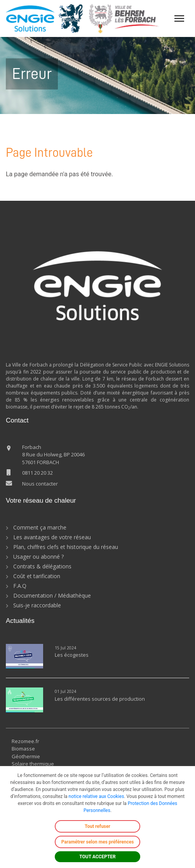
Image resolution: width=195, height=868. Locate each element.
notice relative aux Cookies (97, 796)
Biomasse (23, 749)
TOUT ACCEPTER (97, 857)
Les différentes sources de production (100, 699)
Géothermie (26, 756)
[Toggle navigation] (179, 18)
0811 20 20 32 (37, 473)
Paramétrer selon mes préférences (98, 842)
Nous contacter (40, 484)
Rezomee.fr (25, 741)
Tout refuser (97, 826)
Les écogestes (72, 655)
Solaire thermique (33, 764)
